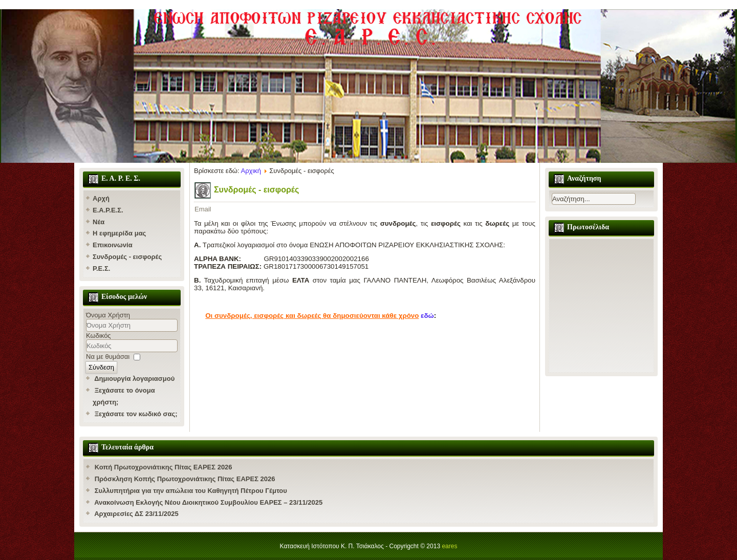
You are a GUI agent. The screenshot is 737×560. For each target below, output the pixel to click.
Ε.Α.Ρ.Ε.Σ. (108, 210)
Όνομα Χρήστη (108, 315)
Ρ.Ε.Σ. (101, 268)
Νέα (99, 222)
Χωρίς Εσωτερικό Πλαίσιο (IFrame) (601, 306)
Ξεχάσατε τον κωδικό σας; (136, 414)
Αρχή (101, 198)
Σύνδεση (101, 367)
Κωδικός (99, 336)
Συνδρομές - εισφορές (127, 257)
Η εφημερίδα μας (119, 233)
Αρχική (251, 171)
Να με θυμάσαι (108, 357)
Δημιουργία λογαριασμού (134, 379)
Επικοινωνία (113, 245)
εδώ (427, 316)
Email (203, 209)
